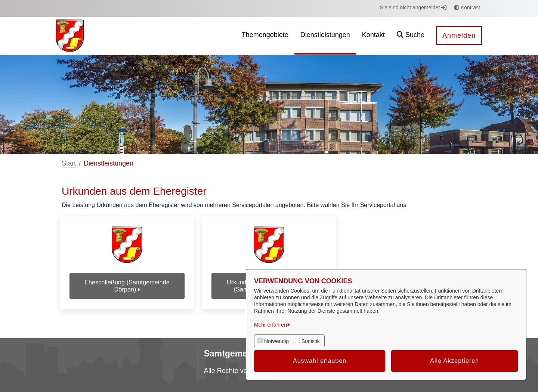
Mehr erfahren (270, 325)
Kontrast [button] (467, 7)
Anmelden (459, 36)
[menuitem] (265, 36)
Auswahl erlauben (320, 361)
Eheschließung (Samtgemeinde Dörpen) (127, 286)
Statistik (311, 341)
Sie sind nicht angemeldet (413, 7)
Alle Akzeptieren (454, 361)
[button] (411, 36)
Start (69, 163)
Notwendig (276, 341)
